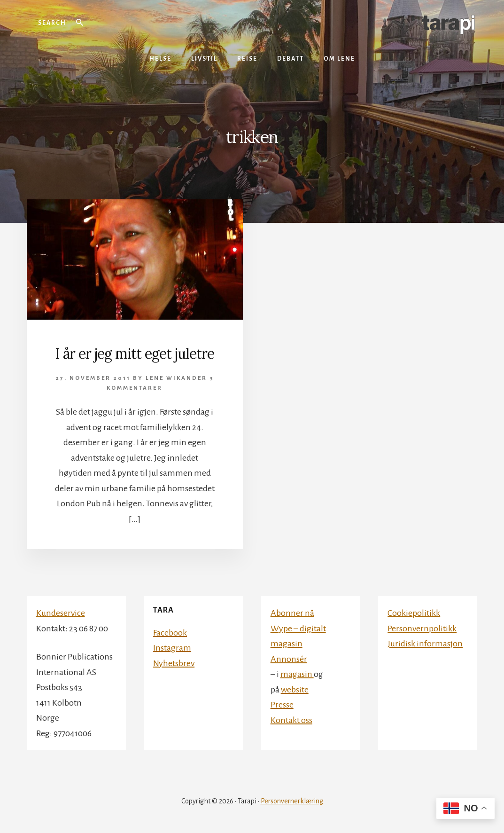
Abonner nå (292, 613)
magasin (297, 674)
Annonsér (289, 659)
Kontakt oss (291, 720)
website (295, 690)
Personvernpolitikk (422, 629)
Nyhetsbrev (174, 663)
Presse (282, 705)
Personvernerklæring (292, 801)
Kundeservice (61, 613)
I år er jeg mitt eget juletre (135, 354)
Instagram (172, 648)
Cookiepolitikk (414, 613)
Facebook (170, 633)
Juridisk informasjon (425, 644)
